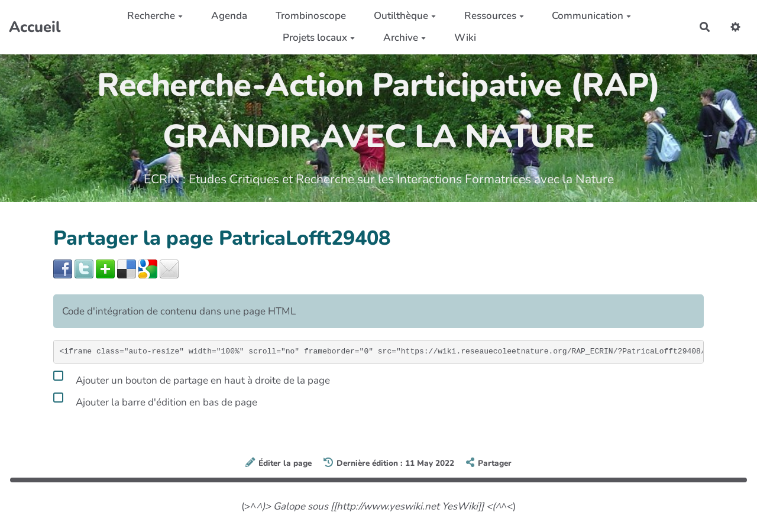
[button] (735, 27)
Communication (591, 16)
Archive (405, 38)
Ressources (494, 16)
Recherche (155, 16)
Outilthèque (405, 16)
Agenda (229, 16)
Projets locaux (319, 38)
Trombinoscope (311, 16)
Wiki (465, 38)
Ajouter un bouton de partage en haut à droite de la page (192, 378)
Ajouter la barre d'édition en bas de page (155, 400)
